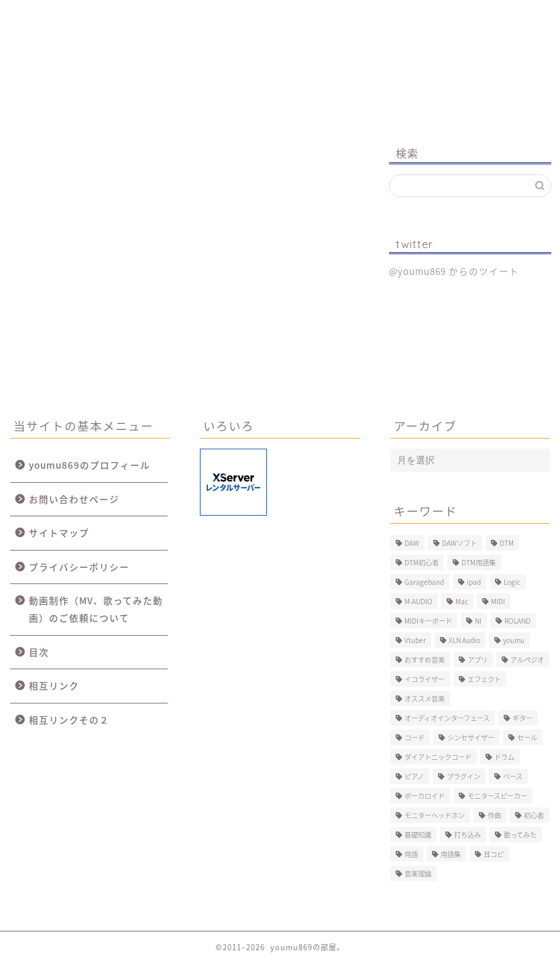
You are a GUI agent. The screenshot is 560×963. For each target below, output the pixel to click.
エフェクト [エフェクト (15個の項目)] (484, 679)
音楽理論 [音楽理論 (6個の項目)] (418, 873)
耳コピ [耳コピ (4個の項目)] (494, 854)
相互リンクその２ (69, 720)
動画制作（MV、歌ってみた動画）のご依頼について (96, 609)
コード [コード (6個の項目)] (414, 737)
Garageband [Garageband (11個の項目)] (424, 582)
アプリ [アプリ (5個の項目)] (478, 660)
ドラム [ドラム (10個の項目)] (504, 757)
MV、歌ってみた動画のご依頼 (321, 22)
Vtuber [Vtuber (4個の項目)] (415, 640)
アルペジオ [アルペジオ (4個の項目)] (527, 660)
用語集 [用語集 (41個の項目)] (451, 854)
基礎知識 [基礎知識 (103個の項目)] (418, 835)
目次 (39, 652)
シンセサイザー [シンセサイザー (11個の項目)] (471, 737)
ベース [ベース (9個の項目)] (513, 776)
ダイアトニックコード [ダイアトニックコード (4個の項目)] (438, 757)
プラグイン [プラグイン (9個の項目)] (463, 776)
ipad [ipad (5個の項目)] (474, 582)
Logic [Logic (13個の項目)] (512, 582)
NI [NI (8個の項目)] (478, 621)
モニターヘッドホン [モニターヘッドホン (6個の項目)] (435, 815)
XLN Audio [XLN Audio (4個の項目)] (464, 640)
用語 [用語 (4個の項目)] (411, 854)
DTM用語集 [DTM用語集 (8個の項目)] (479, 562)
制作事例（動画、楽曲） (230, 22)
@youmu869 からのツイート (454, 271)
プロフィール (142, 16)
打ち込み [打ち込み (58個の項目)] (467, 835)
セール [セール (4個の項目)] (527, 737)
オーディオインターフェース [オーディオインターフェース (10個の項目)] (447, 718)
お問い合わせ (504, 16)
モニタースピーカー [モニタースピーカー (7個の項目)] (497, 796)
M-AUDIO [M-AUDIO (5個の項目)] (418, 601)
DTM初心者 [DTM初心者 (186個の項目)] (422, 562)
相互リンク (54, 685)
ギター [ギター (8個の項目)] (522, 718)
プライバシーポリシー (79, 567)
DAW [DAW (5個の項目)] (412, 543)
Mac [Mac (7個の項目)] (462, 601)
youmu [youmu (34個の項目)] (514, 640)
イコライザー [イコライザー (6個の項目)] (425, 679)
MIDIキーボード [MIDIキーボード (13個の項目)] (428, 621)
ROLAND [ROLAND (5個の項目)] (517, 621)
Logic (414, 16)
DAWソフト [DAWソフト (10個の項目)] (459, 543)
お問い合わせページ (74, 499)
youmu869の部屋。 (280, 76)
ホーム (57, 16)
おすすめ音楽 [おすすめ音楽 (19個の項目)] (425, 660)
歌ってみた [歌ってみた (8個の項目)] (520, 835)
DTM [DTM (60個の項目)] (507, 543)
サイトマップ (59, 532)
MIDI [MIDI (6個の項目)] (498, 601)
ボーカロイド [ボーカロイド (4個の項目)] (425, 796)
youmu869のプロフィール (90, 465)
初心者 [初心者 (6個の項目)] (534, 815)
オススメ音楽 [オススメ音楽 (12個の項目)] (425, 698)
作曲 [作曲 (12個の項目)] (494, 815)
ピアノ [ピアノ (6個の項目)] (414, 776)
